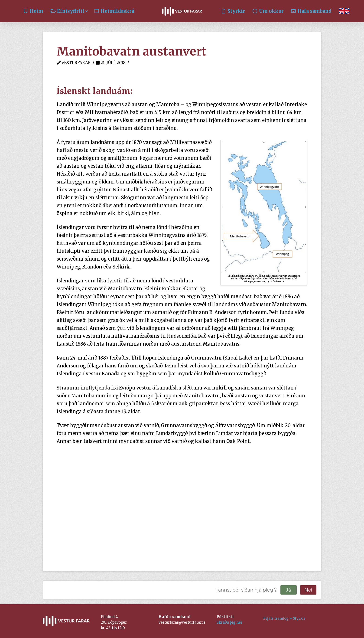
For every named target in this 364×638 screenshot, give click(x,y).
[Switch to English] (344, 11)
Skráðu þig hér (229, 622)
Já (289, 590)
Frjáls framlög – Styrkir (284, 618)
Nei (308, 590)
